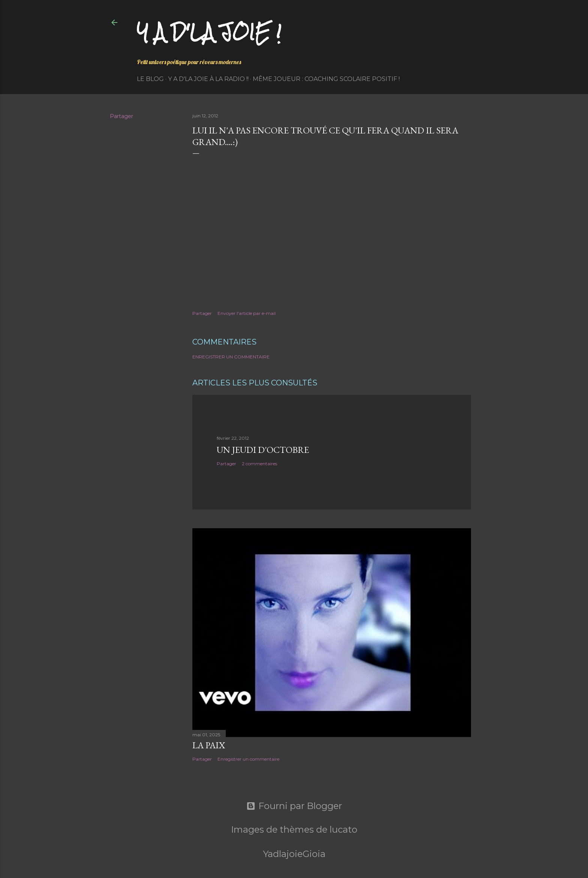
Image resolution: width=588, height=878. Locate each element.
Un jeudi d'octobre (263, 450)
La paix (209, 745)
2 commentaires (259, 464)
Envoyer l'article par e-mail (247, 313)
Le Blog (150, 79)
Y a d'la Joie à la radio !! (208, 79)
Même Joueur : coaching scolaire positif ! (326, 79)
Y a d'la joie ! (209, 32)
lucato (343, 829)
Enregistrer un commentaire (231, 357)
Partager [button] (121, 116)
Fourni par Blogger (294, 806)
